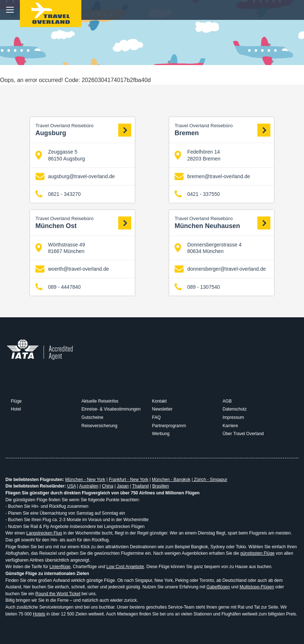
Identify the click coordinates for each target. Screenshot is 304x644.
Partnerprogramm (169, 426)
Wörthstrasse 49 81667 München (60, 248)
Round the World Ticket (58, 594)
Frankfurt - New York (129, 480)
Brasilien (160, 486)
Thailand (140, 486)
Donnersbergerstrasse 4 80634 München (208, 248)
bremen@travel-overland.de (212, 177)
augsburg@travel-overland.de (75, 177)
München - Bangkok (171, 480)
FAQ (157, 417)
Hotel (16, 409)
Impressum (233, 417)
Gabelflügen (218, 587)
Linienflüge (60, 567)
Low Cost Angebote (125, 567)
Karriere (230, 426)
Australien (89, 486)
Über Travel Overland (243, 434)
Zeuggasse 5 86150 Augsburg (60, 155)
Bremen (222, 130)
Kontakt (160, 401)
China (108, 486)
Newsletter (162, 409)
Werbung (161, 434)
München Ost (83, 222)
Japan (123, 486)
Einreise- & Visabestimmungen (111, 409)
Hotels (39, 614)
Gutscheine (92, 417)
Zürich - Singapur (210, 480)
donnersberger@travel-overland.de (220, 269)
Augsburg (83, 130)
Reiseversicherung (99, 426)
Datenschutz (235, 409)
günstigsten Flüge (258, 553)
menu (10, 10)
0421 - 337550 (197, 194)
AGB (227, 401)
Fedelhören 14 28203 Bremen (198, 155)
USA (72, 486)
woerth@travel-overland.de (72, 269)
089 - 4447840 (58, 287)
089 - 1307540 (197, 287)
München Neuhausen (222, 222)
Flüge (16, 401)
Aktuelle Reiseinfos (100, 401)
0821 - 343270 (58, 194)
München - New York (85, 480)
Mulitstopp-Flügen (257, 587)
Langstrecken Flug (44, 533)
